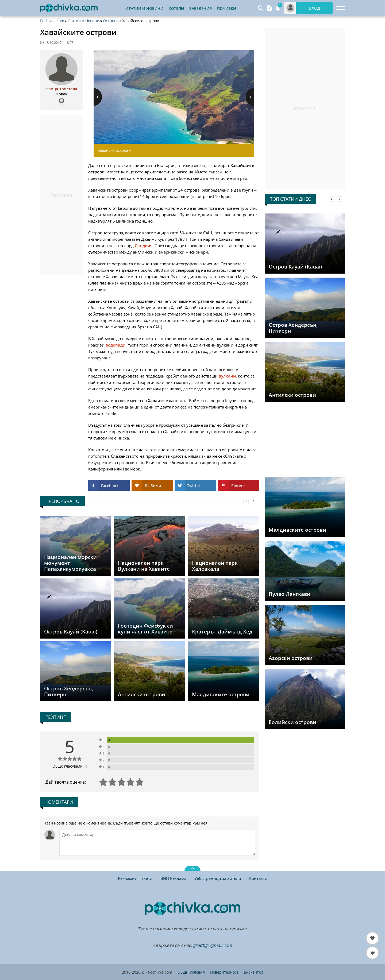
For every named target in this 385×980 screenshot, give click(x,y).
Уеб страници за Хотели (218, 878)
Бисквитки (253, 972)
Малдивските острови (221, 694)
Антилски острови (142, 694)
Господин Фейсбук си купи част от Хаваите (145, 629)
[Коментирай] (157, 843)
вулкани (227, 376)
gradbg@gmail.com (213, 945)
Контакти (258, 878)
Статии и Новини (145, 8)
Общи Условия (191, 972)
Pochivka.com (52, 21)
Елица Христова (62, 89)
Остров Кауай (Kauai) (71, 632)
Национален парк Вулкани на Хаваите (144, 566)
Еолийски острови (292, 722)
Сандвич (144, 246)
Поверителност (224, 972)
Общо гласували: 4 (70, 766)
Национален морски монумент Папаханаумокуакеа (70, 563)
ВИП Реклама (173, 878)
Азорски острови (291, 658)
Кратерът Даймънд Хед (222, 632)
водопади (115, 345)
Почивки (227, 8)
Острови (111, 21)
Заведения (201, 8)
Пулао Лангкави (290, 594)
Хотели (176, 8)
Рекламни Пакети (135, 878)
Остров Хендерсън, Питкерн (69, 691)
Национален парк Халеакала (215, 566)
